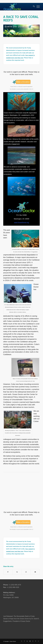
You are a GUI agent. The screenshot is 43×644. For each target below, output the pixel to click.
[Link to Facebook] (24, 641)
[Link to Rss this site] (38, 641)
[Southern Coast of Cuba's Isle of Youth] (21, 155)
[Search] (33, 7)
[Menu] (37, 7)
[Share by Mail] (35, 572)
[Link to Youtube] (30, 641)
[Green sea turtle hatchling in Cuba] (21, 131)
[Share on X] (17, 572)
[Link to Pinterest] (36, 641)
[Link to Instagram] (33, 641)
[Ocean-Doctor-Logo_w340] (18, 7)
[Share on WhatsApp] (26, 572)
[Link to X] (22, 641)
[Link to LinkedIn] (27, 641)
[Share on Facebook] (8, 572)
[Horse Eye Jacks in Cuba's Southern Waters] (21, 186)
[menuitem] (33, 7)
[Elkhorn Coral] (21, 101)
